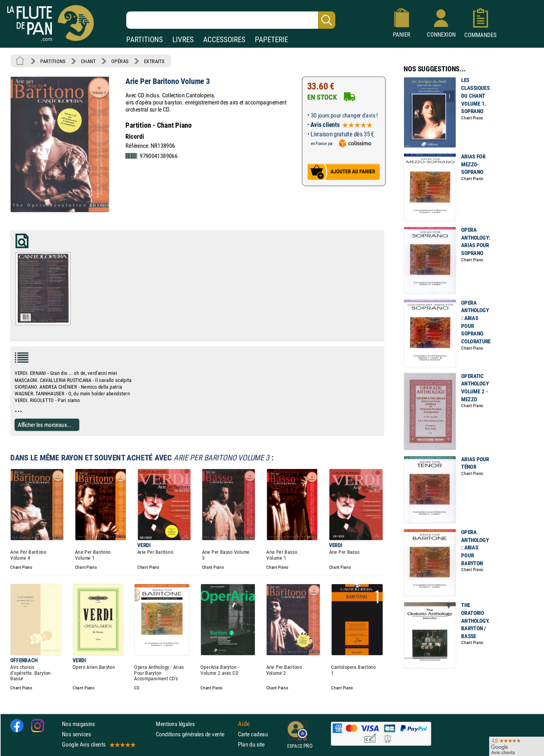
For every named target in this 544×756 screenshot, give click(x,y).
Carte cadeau (253, 734)
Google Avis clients (98, 744)
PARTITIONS (145, 40)
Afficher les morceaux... (45, 424)
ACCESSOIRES (224, 40)
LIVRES (183, 40)
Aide (244, 724)
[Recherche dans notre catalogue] (231, 20)
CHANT (88, 61)
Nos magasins (79, 724)
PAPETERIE (271, 40)
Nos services (76, 734)
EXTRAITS (154, 61)
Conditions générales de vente (195, 734)
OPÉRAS (120, 61)
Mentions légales (175, 724)
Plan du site (251, 744)
